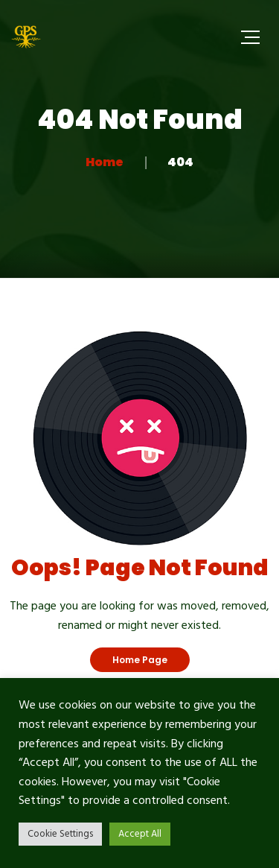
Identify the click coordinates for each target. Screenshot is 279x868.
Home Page (140, 660)
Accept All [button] (140, 834)
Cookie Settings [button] (60, 834)
